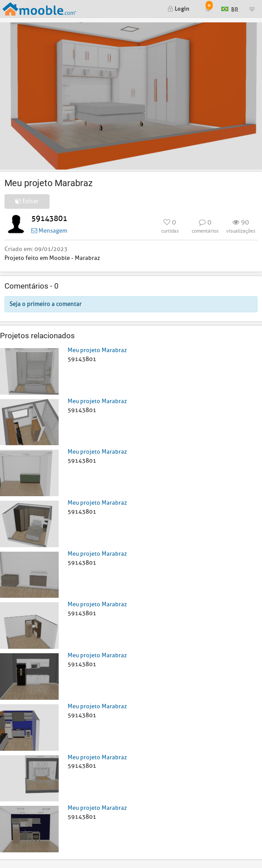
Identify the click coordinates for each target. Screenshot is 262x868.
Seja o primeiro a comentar (45, 304)
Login (178, 8)
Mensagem (49, 231)
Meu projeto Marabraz (97, 350)
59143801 (49, 219)
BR (230, 8)
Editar (27, 201)
